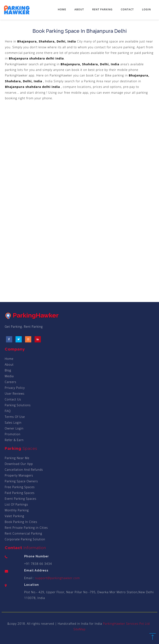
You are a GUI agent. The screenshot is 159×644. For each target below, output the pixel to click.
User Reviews (15, 394)
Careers (11, 382)
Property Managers (19, 475)
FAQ (8, 411)
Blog (8, 370)
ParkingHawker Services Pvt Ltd (126, 624)
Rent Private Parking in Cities (26, 528)
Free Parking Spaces (20, 487)
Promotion (13, 434)
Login (146, 9)
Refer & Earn (14, 440)
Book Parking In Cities (21, 522)
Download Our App (19, 464)
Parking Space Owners (21, 481)
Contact (127, 9)
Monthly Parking (17, 510)
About (79, 9)
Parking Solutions (18, 405)
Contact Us (13, 399)
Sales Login (13, 423)
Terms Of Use (15, 417)
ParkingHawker (32, 315)
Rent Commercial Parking (23, 533)
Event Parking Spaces (21, 499)
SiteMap (79, 629)
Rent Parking (102, 9)
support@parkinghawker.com (57, 578)
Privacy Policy (15, 388)
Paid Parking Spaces (20, 493)
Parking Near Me (17, 458)
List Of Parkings (16, 504)
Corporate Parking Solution (25, 539)
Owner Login (14, 428)
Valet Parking (14, 516)
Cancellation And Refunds (24, 470)
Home (62, 9)
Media (9, 376)
